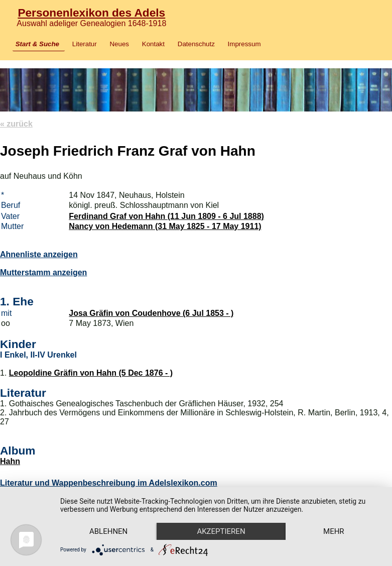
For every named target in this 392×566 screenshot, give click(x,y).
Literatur (85, 44)
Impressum (244, 44)
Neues (119, 44)
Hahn (10, 461)
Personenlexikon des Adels (91, 13)
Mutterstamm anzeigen (43, 272)
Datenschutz (196, 44)
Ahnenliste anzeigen (39, 254)
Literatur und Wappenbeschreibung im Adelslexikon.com (109, 483)
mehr (334, 531)
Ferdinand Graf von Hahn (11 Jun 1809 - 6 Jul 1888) (166, 216)
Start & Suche (37, 44)
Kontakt (153, 44)
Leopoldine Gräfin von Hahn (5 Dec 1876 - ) (91, 373)
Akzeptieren (221, 531)
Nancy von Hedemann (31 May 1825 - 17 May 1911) (165, 226)
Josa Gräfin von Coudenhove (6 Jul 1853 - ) (151, 313)
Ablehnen (108, 531)
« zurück (16, 124)
